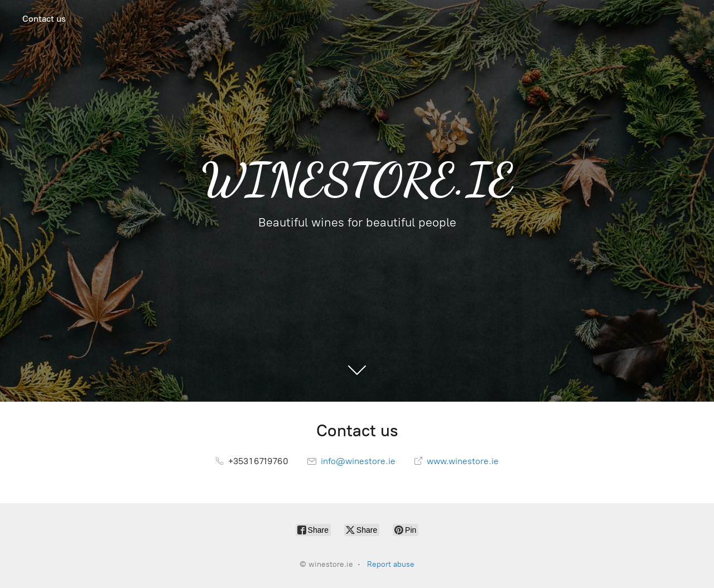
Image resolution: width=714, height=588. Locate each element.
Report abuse (391, 564)
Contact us (44, 19)
